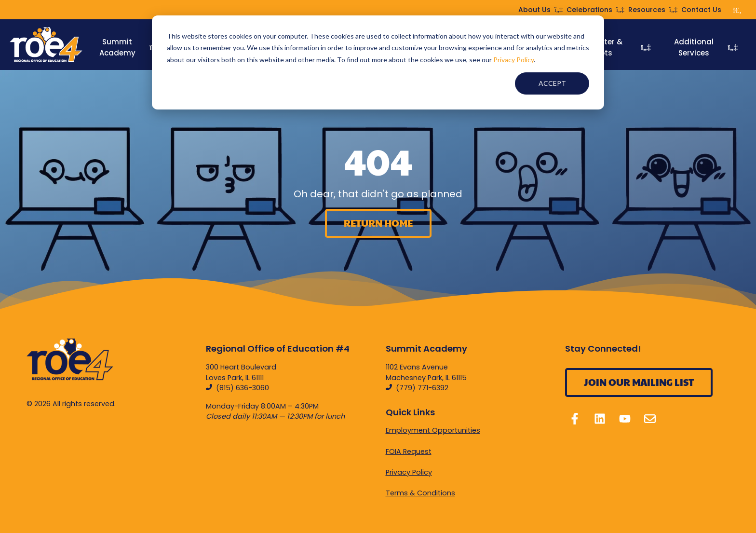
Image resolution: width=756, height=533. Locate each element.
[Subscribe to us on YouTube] (625, 419)
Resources (653, 10)
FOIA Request (409, 451)
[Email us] (650, 419)
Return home (378, 223)
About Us (540, 10)
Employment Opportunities (433, 430)
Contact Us (701, 10)
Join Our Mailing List (639, 382)
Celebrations (595, 10)
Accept (552, 83)
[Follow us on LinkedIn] (600, 419)
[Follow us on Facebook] (575, 419)
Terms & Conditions (420, 493)
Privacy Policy (513, 60)
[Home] (46, 45)
